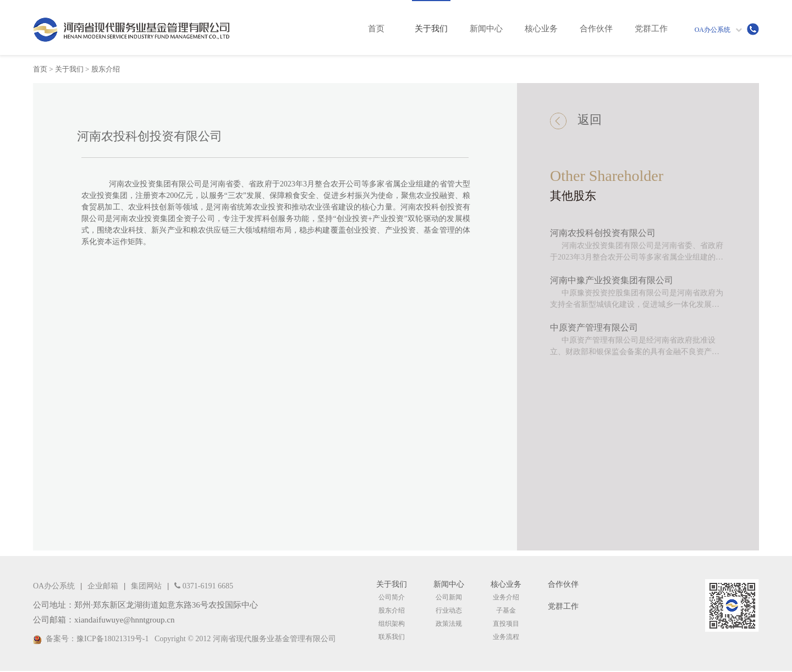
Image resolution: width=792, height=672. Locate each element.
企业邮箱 (103, 586)
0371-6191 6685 (204, 586)
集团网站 (146, 586)
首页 (40, 69)
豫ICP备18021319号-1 (112, 639)
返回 (576, 121)
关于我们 (69, 69)
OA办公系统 (713, 30)
